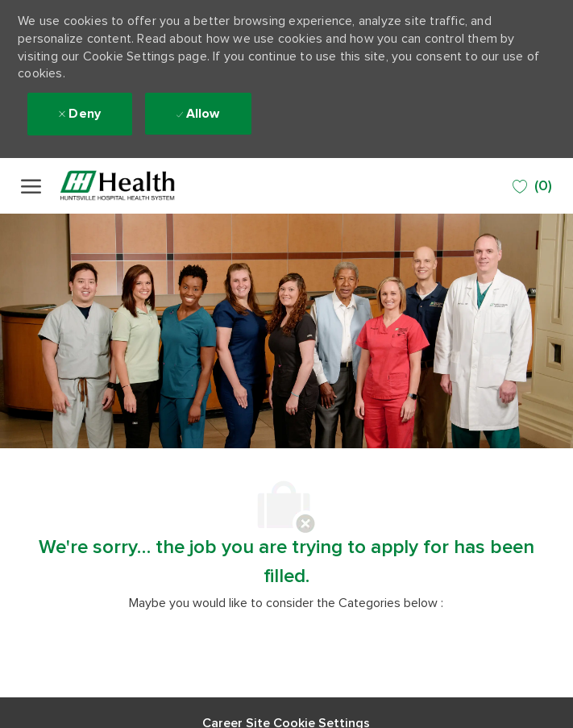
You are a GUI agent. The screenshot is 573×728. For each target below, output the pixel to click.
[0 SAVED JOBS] (532, 187)
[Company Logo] (138, 186)
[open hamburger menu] (31, 186)
